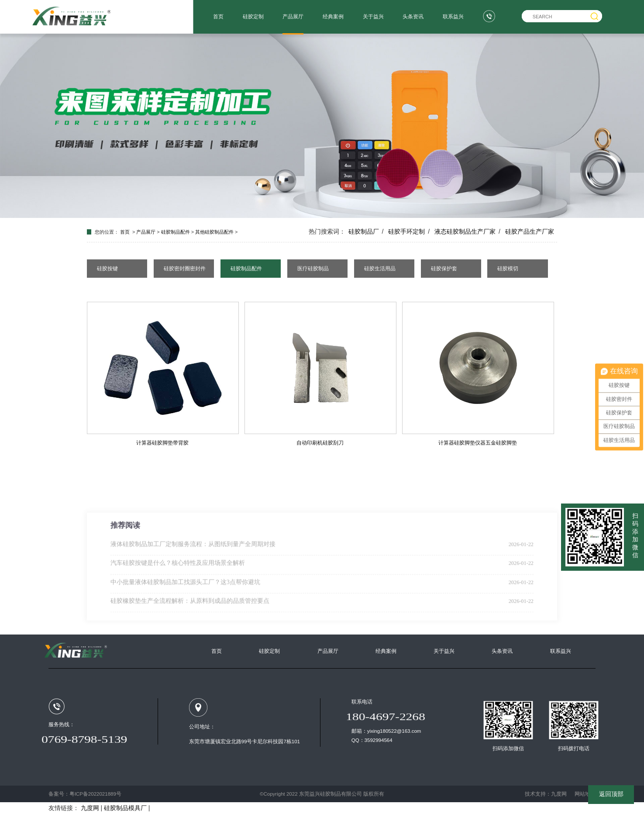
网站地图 (585, 794)
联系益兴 (453, 17)
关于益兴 (373, 17)
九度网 (559, 794)
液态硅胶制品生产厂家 (465, 231)
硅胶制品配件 (176, 232)
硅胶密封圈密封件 (185, 269)
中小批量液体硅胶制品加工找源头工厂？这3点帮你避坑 (185, 615)
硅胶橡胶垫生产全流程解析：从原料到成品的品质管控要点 (190, 634)
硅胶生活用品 (380, 269)
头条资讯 (413, 17)
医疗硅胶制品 (313, 269)
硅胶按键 (107, 269)
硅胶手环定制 (406, 231)
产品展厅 (293, 17)
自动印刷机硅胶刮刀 (320, 443)
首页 (218, 17)
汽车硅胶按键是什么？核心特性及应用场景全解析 (178, 596)
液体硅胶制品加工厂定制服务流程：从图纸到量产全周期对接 (193, 578)
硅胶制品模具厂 (125, 808)
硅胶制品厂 (364, 231)
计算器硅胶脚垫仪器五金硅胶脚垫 (478, 443)
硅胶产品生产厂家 (530, 231)
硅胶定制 (253, 17)
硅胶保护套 (444, 269)
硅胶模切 (508, 269)
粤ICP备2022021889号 (95, 794)
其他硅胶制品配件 (214, 232)
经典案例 (333, 17)
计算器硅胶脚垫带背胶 (162, 443)
